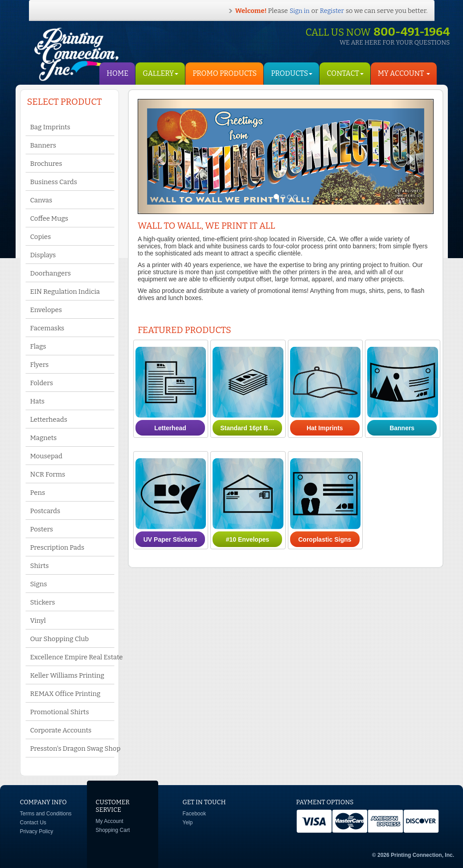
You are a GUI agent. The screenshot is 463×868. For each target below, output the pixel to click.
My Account (110, 821)
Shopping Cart (113, 830)
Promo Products (225, 73)
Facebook (195, 814)
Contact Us (33, 823)
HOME (117, 73)
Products (292, 73)
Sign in (299, 11)
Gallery (160, 73)
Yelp (188, 823)
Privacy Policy (37, 831)
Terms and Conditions (46, 814)
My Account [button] (404, 73)
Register (332, 11)
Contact (345, 73)
